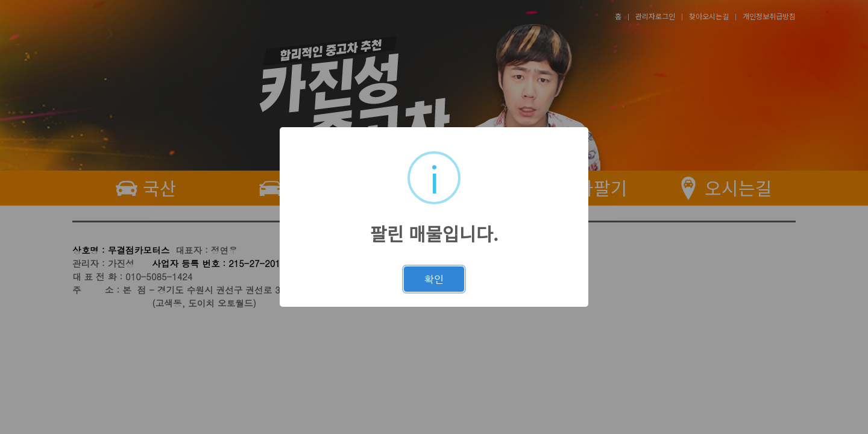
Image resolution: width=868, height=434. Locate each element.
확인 (434, 279)
